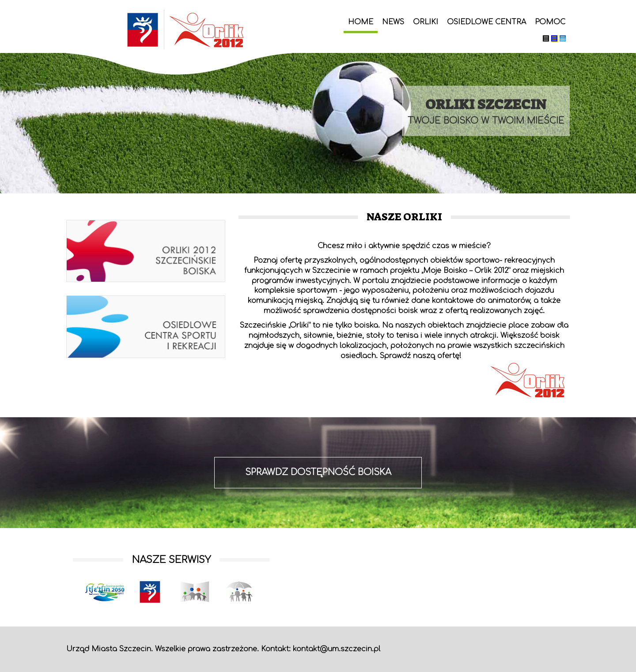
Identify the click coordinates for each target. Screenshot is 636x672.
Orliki (426, 22)
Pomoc (550, 22)
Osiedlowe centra (486, 22)
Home (361, 22)
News (393, 22)
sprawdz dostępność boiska (318, 472)
